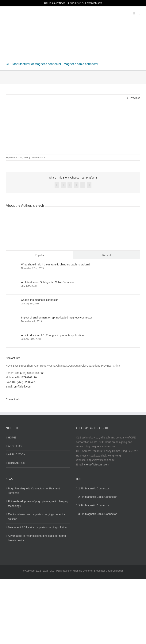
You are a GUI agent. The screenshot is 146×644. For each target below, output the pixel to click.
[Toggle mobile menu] (140, 13)
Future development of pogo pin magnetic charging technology (38, 504)
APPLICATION (17, 454)
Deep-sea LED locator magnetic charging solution (37, 527)
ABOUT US (15, 446)
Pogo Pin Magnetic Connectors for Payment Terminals (34, 491)
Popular (39, 255)
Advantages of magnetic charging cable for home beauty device (37, 538)
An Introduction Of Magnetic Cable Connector (48, 282)
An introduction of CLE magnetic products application (52, 335)
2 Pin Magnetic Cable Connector (98, 497)
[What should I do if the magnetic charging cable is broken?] (14, 265)
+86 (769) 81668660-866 (30, 373)
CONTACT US (17, 463)
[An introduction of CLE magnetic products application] (14, 336)
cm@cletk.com (94, 3)
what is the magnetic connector (39, 300)
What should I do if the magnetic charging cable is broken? (56, 264)
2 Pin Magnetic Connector (94, 488)
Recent (107, 255)
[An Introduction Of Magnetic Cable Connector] (14, 283)
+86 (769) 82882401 (24, 382)
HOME (12, 438)
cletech (38, 206)
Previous (135, 98)
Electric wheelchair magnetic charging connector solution (36, 517)
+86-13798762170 (26, 377)
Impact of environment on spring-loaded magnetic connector (57, 318)
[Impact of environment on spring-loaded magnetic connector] (14, 318)
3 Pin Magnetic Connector (94, 505)
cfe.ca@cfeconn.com (97, 465)
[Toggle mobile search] (134, 13)
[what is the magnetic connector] (14, 300)
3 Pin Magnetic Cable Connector (98, 514)
